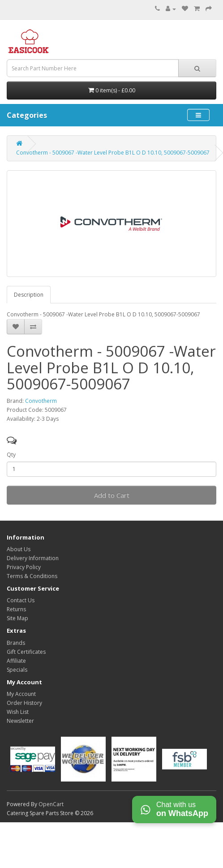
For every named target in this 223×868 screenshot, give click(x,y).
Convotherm (41, 401)
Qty (11, 455)
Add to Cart (112, 495)
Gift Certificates (26, 652)
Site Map (17, 618)
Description (29, 295)
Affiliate (16, 661)
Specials (17, 670)
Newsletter (20, 721)
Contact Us (21, 600)
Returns (16, 609)
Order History (24, 703)
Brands (16, 643)
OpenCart (51, 804)
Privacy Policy (24, 567)
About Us (19, 549)
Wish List (18, 712)
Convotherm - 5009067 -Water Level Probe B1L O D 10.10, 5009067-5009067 (113, 153)
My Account (21, 694)
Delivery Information (33, 558)
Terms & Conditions (32, 576)
